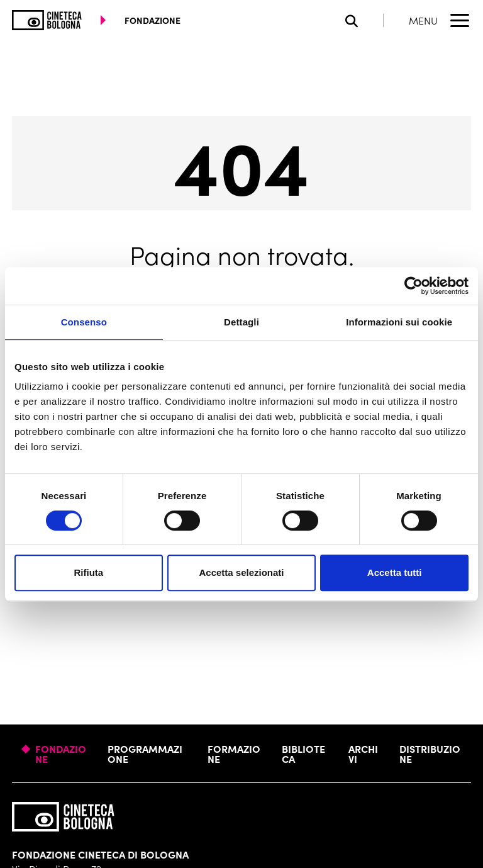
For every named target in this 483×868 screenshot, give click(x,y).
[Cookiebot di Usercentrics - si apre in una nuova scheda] (414, 286)
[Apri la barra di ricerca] (364, 20)
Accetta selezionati (241, 572)
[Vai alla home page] (47, 20)
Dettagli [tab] (241, 322)
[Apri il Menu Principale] (440, 20)
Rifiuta (88, 572)
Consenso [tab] (84, 322)
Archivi (363, 753)
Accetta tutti (395, 572)
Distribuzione (430, 753)
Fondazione (61, 753)
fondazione (153, 20)
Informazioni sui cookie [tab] (399, 322)
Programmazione (145, 753)
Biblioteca (303, 753)
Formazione (234, 753)
